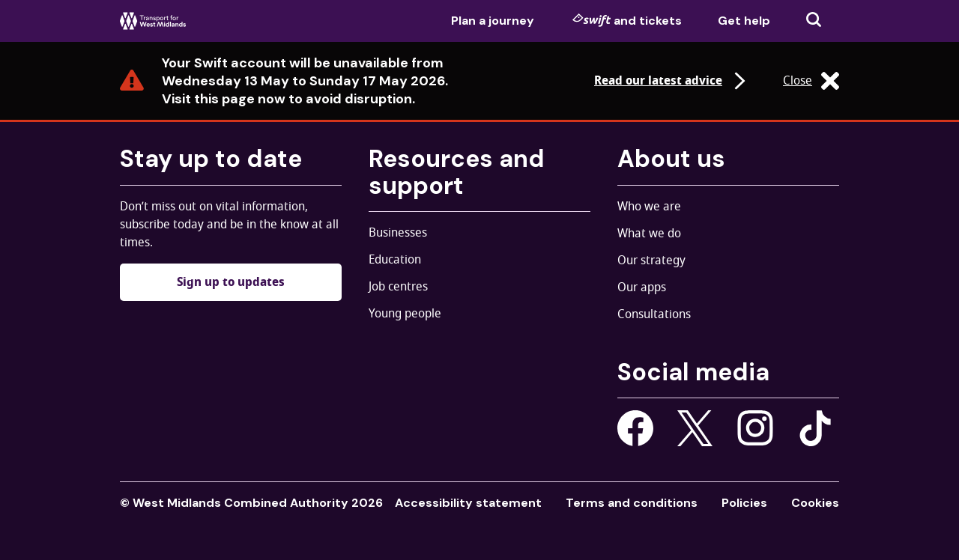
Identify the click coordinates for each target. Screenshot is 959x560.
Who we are (649, 207)
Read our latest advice (672, 81)
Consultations (654, 314)
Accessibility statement (468, 503)
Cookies (815, 503)
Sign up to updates (231, 282)
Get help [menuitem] (744, 21)
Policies (744, 503)
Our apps (642, 287)
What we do (649, 234)
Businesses (398, 233)
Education (395, 260)
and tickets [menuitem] (627, 20)
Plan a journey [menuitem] (493, 21)
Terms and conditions (632, 503)
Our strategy (651, 261)
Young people (405, 314)
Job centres (398, 287)
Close (811, 81)
